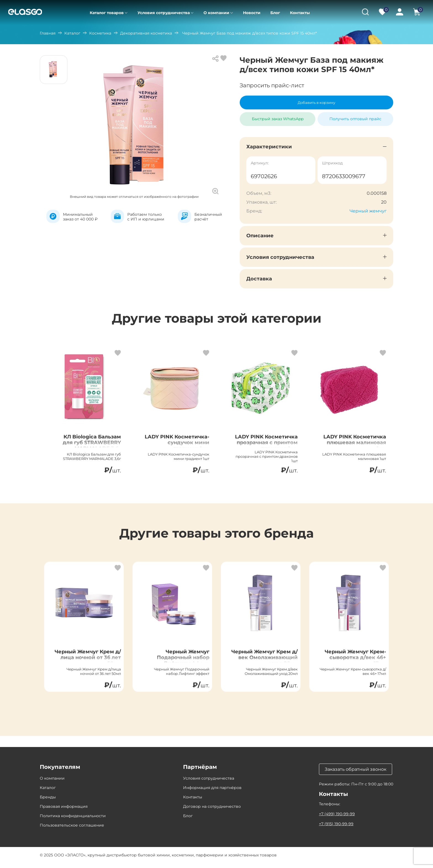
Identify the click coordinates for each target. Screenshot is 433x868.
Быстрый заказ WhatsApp (278, 117)
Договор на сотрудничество (212, 811)
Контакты (300, 13)
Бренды (48, 802)
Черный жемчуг (368, 211)
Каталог (72, 33)
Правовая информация (64, 811)
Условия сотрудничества (164, 13)
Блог (275, 13)
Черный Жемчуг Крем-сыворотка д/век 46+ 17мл (356, 662)
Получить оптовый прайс (355, 119)
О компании (216, 13)
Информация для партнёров (212, 793)
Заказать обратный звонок (356, 774)
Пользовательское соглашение (72, 830)
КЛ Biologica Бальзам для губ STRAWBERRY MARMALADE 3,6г (87, 445)
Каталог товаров (107, 13)
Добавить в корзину (316, 102)
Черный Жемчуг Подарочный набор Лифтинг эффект (179, 662)
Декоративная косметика (146, 33)
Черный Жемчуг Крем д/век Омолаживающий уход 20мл (270, 666)
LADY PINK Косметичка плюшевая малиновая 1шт (352, 448)
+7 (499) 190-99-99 (337, 819)
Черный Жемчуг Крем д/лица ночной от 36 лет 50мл (89, 662)
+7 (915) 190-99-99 (336, 829)
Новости (252, 13)
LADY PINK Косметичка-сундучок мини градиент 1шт (185, 448)
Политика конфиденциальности (73, 821)
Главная (48, 33)
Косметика (100, 33)
